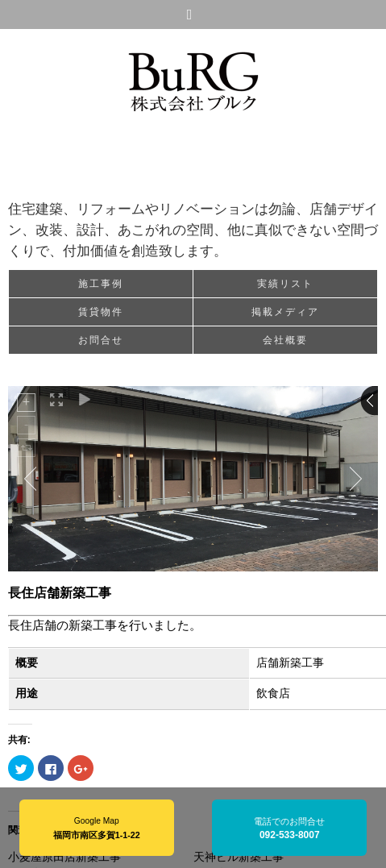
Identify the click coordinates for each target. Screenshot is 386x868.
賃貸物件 (101, 312)
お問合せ (101, 340)
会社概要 (285, 340)
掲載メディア (285, 312)
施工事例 (101, 284)
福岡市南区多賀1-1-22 (97, 835)
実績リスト (285, 284)
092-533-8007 (290, 835)
